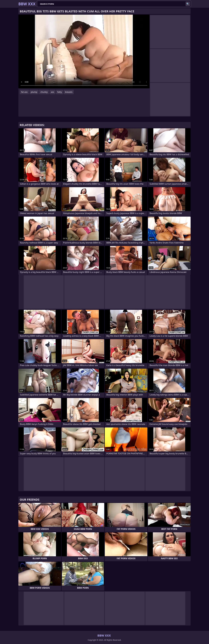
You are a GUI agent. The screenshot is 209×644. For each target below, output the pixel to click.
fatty (60, 92)
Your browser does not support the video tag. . (84, 52)
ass (52, 92)
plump (34, 92)
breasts (69, 92)
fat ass (24, 92)
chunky (44, 92)
